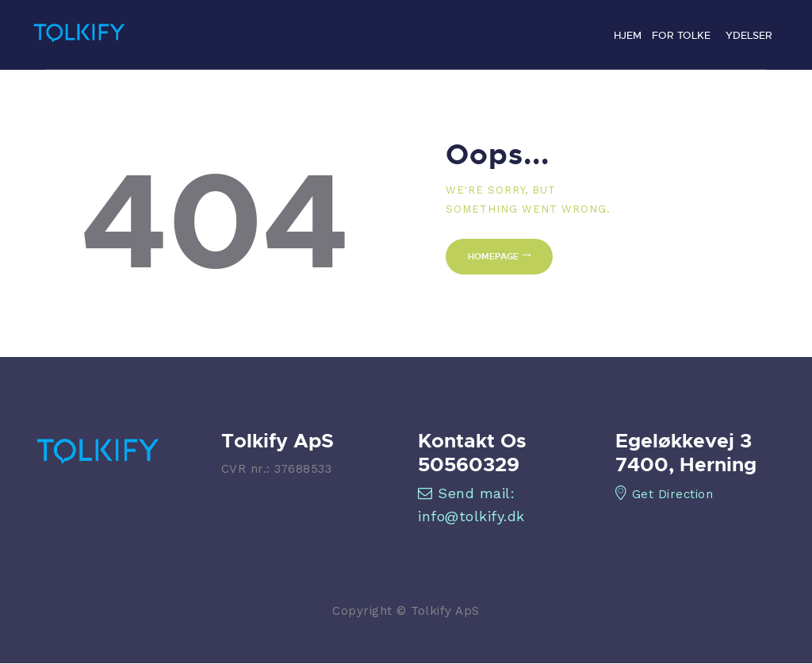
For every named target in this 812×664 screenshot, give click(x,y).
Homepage (493, 256)
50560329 (469, 464)
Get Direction (665, 494)
